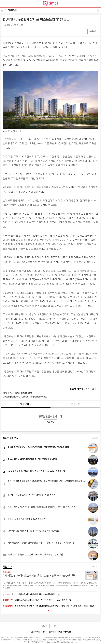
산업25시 (12, 10)
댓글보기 (26, 404)
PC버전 (56, 626)
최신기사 (7, 567)
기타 (22, 31)
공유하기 (98, 10)
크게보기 (93, 31)
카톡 (17, 31)
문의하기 (52, 632)
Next (95, 611)
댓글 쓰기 (50, 422)
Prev (6, 611)
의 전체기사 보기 (83, 389)
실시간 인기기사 (11, 438)
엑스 (11, 31)
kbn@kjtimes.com (23, 393)
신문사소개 (34, 632)
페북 (5, 31)
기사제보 (44, 632)
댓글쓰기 (75, 404)
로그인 (45, 626)
